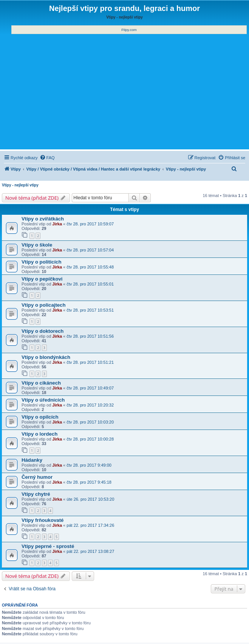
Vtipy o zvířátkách (43, 219)
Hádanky (32, 460)
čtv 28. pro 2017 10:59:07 (90, 224)
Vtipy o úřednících (43, 400)
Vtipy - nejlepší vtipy (20, 185)
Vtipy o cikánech (41, 383)
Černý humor (37, 477)
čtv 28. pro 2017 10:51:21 (90, 362)
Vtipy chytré (36, 494)
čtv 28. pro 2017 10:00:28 (90, 439)
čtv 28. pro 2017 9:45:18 (89, 482)
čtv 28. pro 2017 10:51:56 (90, 336)
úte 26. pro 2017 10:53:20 (90, 499)
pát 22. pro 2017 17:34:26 (90, 525)
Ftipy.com (129, 30)
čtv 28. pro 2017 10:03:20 (90, 422)
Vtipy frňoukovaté (43, 520)
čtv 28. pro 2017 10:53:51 (90, 310)
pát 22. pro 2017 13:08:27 (90, 551)
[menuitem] (47, 158)
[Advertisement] (125, 91)
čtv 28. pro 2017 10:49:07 (90, 388)
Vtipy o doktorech (43, 331)
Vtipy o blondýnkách (46, 357)
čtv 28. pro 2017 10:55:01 (90, 284)
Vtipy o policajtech (44, 305)
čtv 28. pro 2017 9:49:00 (89, 465)
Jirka (57, 224)
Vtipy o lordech (39, 434)
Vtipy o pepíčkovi (42, 279)
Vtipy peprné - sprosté (48, 546)
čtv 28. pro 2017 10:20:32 (90, 405)
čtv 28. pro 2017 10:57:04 (90, 250)
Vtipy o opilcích (40, 417)
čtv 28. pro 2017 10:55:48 (90, 267)
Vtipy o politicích (42, 262)
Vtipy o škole (37, 245)
